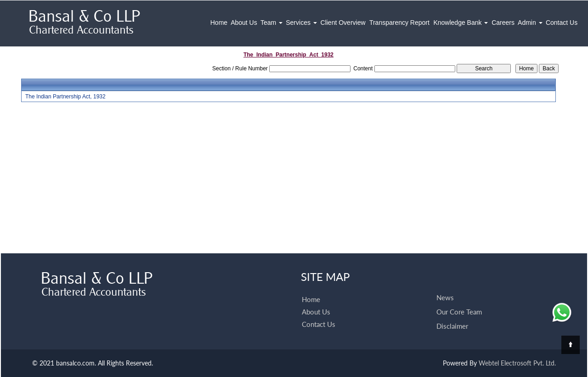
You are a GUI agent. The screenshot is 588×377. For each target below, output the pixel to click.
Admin (530, 23)
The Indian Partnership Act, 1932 (65, 97)
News (445, 297)
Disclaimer (452, 326)
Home (219, 23)
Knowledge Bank (461, 23)
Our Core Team (459, 312)
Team (271, 23)
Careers (503, 23)
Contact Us (562, 23)
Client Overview (343, 23)
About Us (244, 23)
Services (301, 23)
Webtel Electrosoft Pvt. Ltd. (517, 363)
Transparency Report (399, 23)
